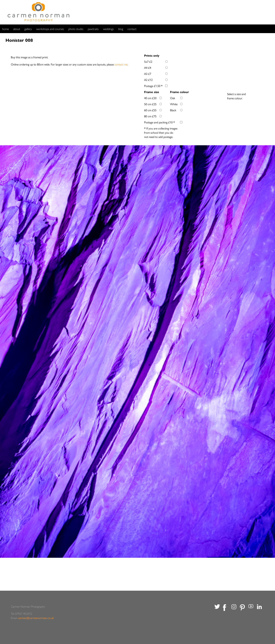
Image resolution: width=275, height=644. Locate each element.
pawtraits (93, 29)
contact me (121, 64)
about (17, 29)
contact (132, 29)
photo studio (76, 29)
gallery (28, 29)
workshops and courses (50, 29)
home (6, 29)
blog (121, 29)
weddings (108, 29)
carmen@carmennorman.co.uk (36, 618)
